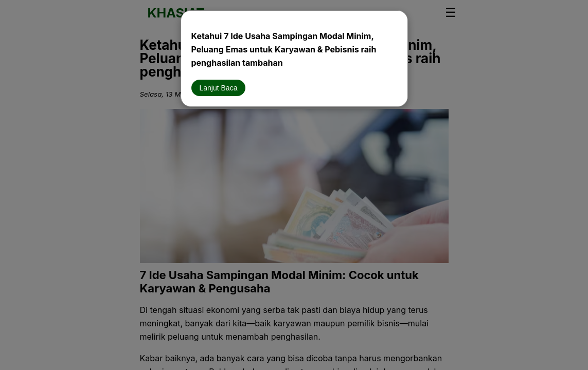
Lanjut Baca (219, 88)
